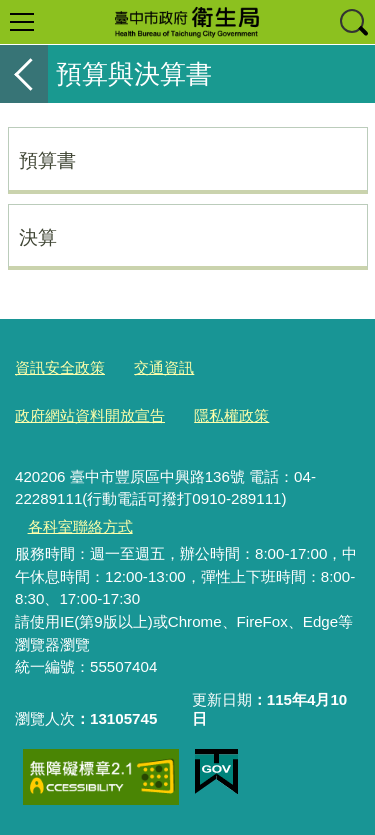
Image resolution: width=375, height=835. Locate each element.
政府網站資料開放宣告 (90, 415)
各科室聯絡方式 (80, 526)
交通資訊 (164, 367)
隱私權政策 (231, 415)
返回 (24, 74)
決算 (38, 237)
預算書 (47, 160)
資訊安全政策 (60, 367)
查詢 (353, 22)
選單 (22, 22)
